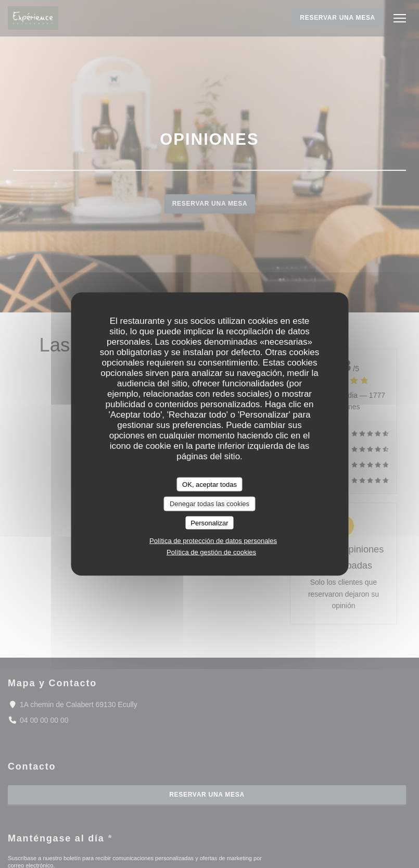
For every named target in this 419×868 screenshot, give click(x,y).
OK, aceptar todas (209, 484)
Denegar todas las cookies (209, 504)
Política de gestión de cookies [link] (211, 552)
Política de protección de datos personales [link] (213, 541)
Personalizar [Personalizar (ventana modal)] (209, 523)
